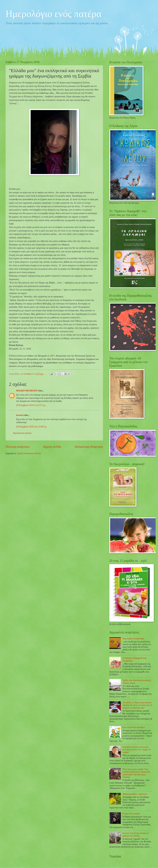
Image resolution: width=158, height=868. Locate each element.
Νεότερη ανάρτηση (17, 447)
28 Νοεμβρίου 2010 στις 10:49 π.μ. (32, 427)
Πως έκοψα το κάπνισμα (133, 639)
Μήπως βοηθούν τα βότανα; (135, 794)
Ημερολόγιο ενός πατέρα (54, 14)
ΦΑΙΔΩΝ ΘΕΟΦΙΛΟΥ (27, 391)
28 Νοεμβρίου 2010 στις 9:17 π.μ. (31, 405)
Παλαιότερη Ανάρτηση (89, 447)
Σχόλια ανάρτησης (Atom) (29, 453)
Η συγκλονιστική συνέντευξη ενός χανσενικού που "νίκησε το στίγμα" (137, 750)
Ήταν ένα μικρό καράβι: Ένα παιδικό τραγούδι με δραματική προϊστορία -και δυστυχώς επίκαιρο (136, 773)
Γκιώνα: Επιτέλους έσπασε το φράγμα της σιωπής (136, 835)
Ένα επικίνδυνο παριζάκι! (134, 727)
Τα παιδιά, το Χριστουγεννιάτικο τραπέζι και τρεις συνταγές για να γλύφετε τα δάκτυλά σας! (137, 705)
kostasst (20, 415)
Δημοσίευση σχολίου (22, 433)
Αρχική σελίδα (52, 447)
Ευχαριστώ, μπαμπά (131, 814)
